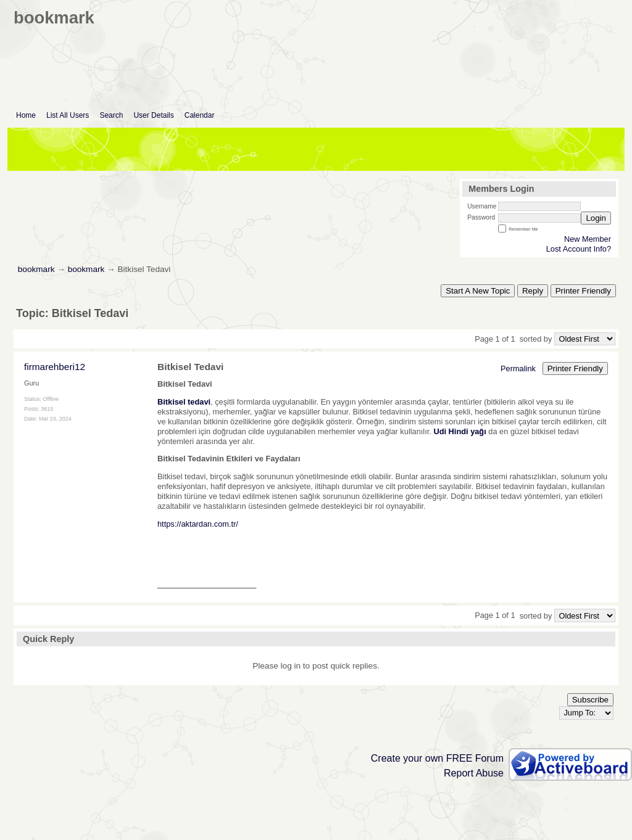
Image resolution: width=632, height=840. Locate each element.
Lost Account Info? (579, 249)
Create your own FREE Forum (437, 758)
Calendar (200, 115)
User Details (153, 115)
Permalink (518, 369)
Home (26, 115)
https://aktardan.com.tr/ (198, 524)
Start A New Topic (478, 291)
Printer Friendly (583, 291)
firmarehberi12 (55, 367)
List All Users (68, 115)
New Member (588, 239)
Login (596, 218)
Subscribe (590, 700)
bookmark (36, 269)
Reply (533, 291)
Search (111, 115)
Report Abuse (474, 773)
